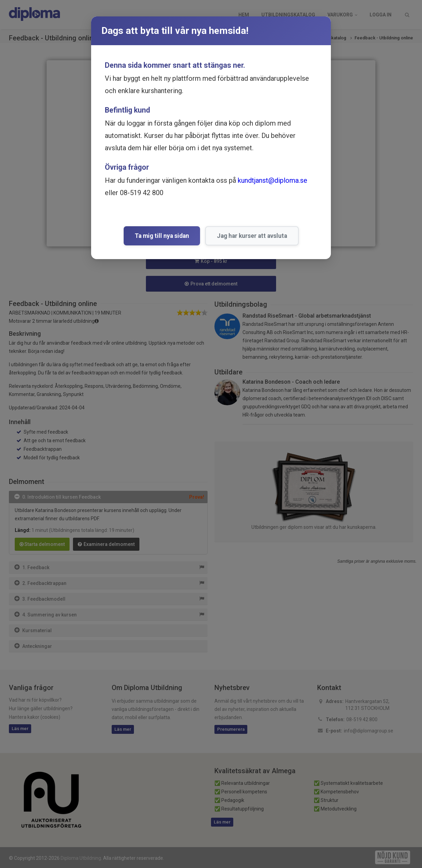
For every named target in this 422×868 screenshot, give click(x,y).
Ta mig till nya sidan (162, 236)
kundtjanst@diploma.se (272, 180)
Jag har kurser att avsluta (252, 236)
